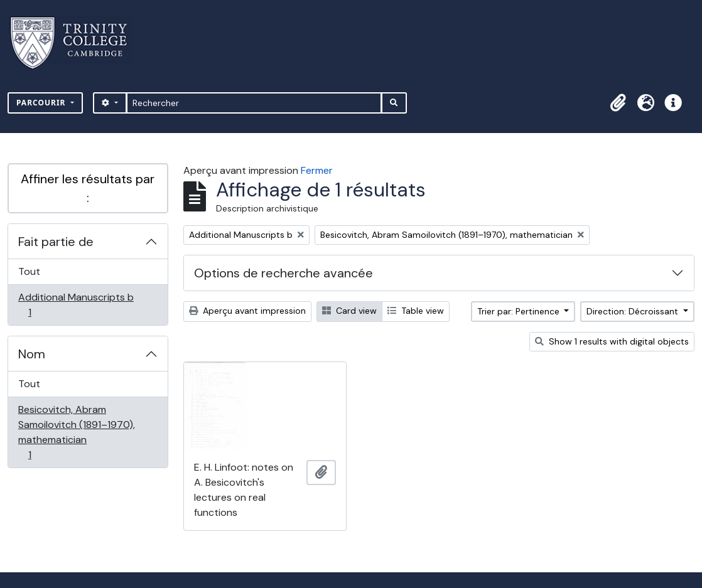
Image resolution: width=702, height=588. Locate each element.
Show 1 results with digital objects (612, 341)
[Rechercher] (254, 103)
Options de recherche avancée (283, 273)
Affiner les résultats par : (88, 188)
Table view (416, 311)
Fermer (317, 170)
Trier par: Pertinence (520, 311)
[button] (618, 103)
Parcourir (42, 103)
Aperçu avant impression (247, 311)
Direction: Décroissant (634, 311)
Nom (32, 354)
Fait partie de (56, 242)
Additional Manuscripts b (76, 305)
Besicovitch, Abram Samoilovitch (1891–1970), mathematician (76, 432)
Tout (29, 271)
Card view (349, 311)
